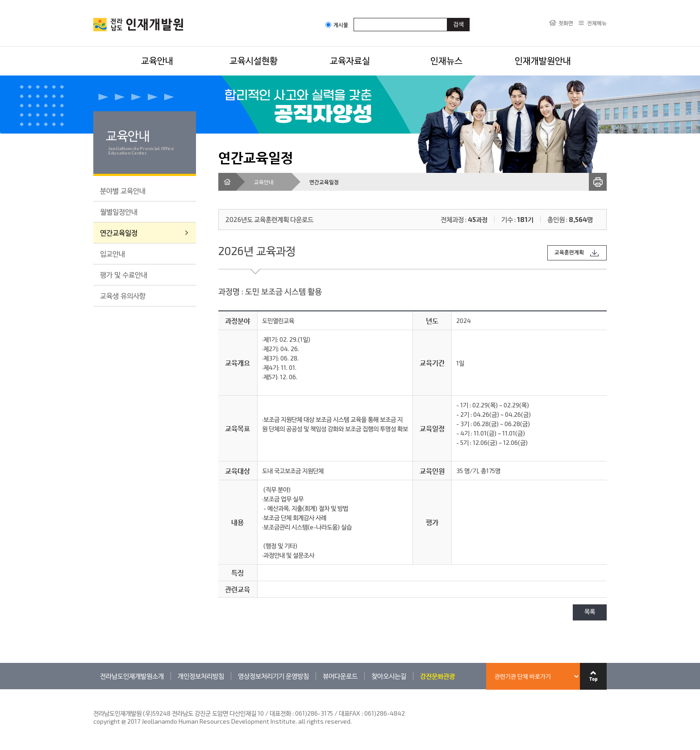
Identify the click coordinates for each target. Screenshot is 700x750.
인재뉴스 (446, 60)
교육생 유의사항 (123, 295)
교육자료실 (350, 60)
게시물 (337, 25)
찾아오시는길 (389, 676)
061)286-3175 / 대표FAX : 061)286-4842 (350, 713)
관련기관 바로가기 (94, 689)
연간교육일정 (119, 233)
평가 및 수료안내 (124, 274)
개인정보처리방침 (201, 676)
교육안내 (157, 60)
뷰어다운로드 (340, 676)
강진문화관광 (437, 676)
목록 (590, 612)
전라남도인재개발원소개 (132, 676)
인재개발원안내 (543, 60)
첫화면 (566, 23)
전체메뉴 (597, 23)
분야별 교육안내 (123, 191)
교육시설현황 (254, 60)
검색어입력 (354, 18)
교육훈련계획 (569, 253)
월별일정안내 (119, 212)
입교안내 (112, 253)
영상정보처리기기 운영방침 (273, 676)
